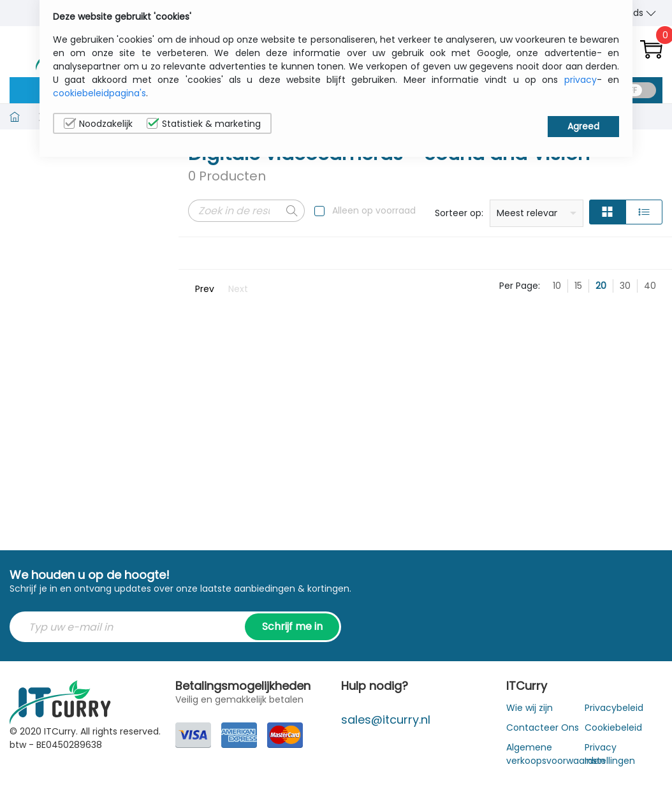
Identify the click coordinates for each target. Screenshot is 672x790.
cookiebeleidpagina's (99, 93)
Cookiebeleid (613, 728)
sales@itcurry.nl (386, 720)
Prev (205, 289)
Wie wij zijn (530, 708)
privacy (581, 80)
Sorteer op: (459, 213)
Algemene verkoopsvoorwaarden (556, 754)
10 (557, 286)
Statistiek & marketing (204, 124)
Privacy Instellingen (610, 754)
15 (578, 286)
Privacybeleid (614, 708)
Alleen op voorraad (374, 210)
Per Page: (520, 286)
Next (238, 289)
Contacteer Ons (543, 728)
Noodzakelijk (98, 124)
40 (650, 286)
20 (601, 286)
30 (625, 286)
